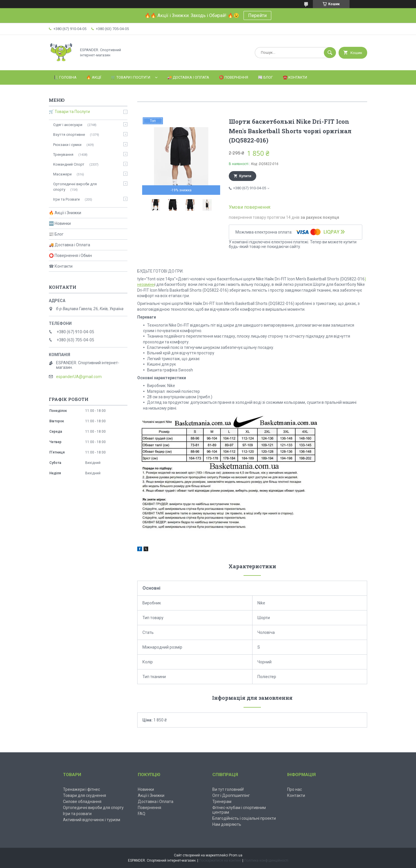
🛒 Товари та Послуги (69, 112)
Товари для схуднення (84, 795)
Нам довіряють (227, 824)
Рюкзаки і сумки (67, 145)
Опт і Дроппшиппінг (231, 795)
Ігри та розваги (77, 814)
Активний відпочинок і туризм (92, 820)
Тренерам (222, 802)
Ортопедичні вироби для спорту (75, 187)
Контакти (296, 795)
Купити (245, 176)
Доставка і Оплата (156, 802)
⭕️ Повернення (234, 77)
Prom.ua (236, 855)
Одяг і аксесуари (68, 125)
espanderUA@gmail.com (79, 377)
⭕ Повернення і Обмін (70, 256)
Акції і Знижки (151, 795)
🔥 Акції (94, 77)
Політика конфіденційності (266, 860)
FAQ (142, 814)
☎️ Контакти (295, 77)
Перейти (257, 15)
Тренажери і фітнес (81, 789)
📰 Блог (265, 77)
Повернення (149, 808)
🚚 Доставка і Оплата (188, 77)
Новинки (146, 789)
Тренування (63, 154)
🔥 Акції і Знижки (65, 213)
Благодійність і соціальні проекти (244, 818)
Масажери (62, 174)
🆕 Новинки (60, 223)
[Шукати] (330, 53)
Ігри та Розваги (66, 199)
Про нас (295, 789)
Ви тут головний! (228, 789)
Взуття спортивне (69, 135)
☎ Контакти (61, 266)
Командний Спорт (69, 164)
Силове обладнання (82, 802)
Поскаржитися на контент (220, 860)
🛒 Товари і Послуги (131, 77)
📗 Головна (65, 77)
